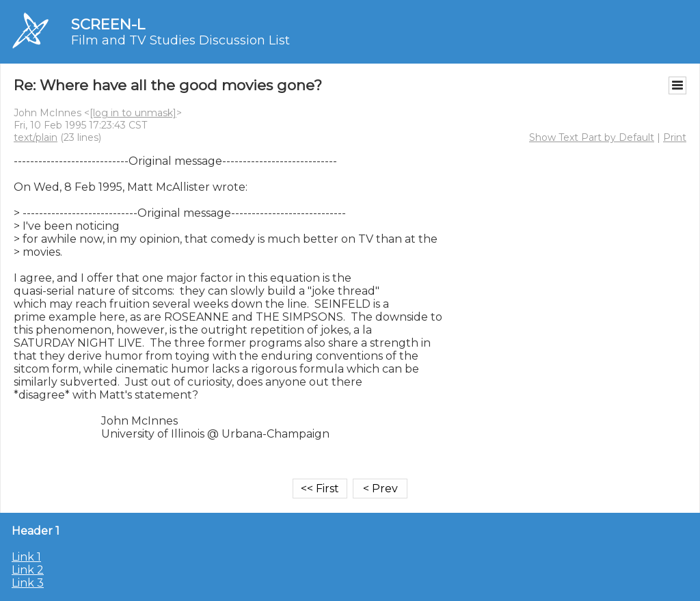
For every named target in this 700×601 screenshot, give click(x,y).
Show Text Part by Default (592, 137)
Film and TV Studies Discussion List (180, 40)
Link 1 (26, 557)
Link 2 (28, 570)
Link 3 (28, 583)
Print (675, 137)
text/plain (36, 137)
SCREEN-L (108, 24)
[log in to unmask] (133, 113)
